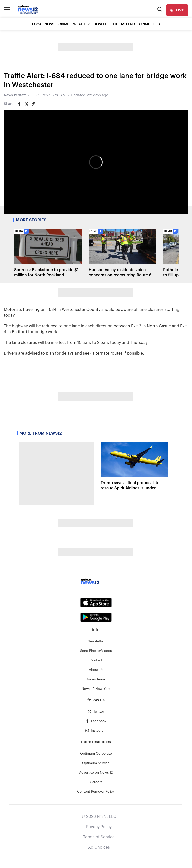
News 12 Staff (15, 95)
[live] (177, 10)
